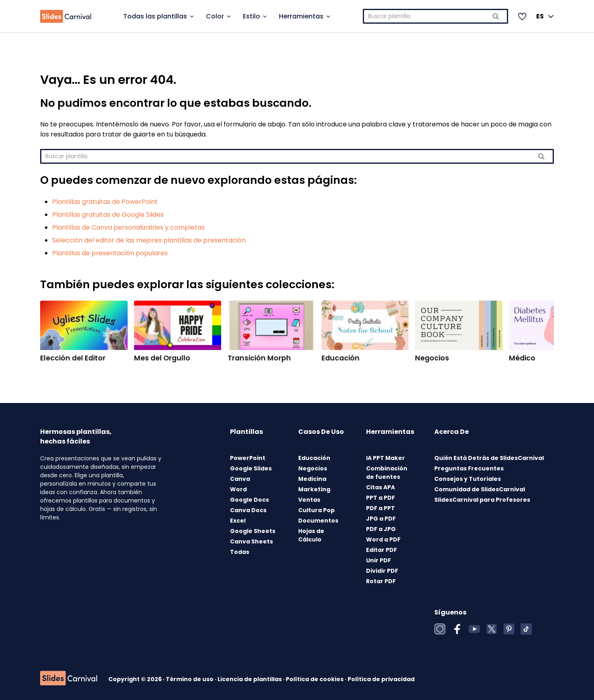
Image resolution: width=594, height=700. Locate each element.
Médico (522, 358)
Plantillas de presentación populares (110, 253)
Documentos (318, 521)
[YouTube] (474, 629)
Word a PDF (383, 539)
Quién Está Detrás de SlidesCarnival (489, 458)
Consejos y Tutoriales (468, 479)
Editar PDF (381, 550)
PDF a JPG (381, 529)
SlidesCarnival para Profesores (482, 500)
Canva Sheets (251, 541)
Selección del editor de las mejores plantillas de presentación (149, 240)
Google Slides (251, 468)
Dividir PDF (382, 571)
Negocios (432, 358)
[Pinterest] (509, 629)
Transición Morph (259, 358)
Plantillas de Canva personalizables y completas (128, 227)
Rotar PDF (381, 581)
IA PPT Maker (385, 458)
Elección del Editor (73, 358)
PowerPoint (248, 458)
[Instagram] (440, 629)
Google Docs (249, 500)
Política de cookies (315, 679)
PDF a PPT (380, 508)
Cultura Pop (316, 510)
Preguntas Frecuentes (469, 468)
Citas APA (380, 487)
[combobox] (436, 16)
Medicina (312, 479)
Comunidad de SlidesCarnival (480, 489)
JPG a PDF (381, 519)
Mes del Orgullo (162, 358)
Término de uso (190, 679)
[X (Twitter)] (492, 629)
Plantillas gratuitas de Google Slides (108, 215)
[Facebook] (457, 629)
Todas (240, 552)
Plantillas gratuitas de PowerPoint (105, 202)
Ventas (309, 500)
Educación (341, 358)
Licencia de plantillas (250, 679)
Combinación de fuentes (387, 473)
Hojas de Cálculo (311, 535)
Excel (238, 521)
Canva (240, 479)
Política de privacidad (381, 679)
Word (238, 489)
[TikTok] (526, 629)
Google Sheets (253, 531)
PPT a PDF (380, 498)
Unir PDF (378, 560)
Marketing (314, 489)
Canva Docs (248, 510)
